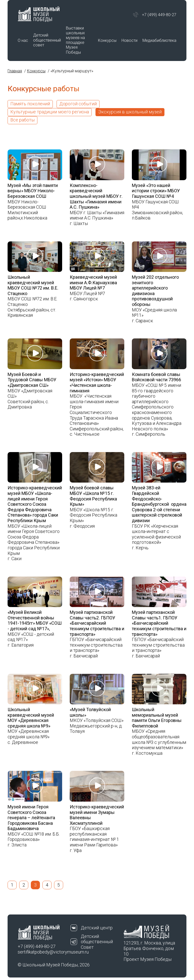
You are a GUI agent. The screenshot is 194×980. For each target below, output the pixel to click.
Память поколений (30, 104)
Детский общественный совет (47, 40)
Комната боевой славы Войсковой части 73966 (156, 377)
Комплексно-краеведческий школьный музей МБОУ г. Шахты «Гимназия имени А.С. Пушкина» (96, 196)
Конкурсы (107, 40)
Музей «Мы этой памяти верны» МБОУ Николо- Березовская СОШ (33, 191)
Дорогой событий (78, 104)
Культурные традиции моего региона (50, 112)
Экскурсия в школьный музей (130, 112)
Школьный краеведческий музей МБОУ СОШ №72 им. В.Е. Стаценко (33, 285)
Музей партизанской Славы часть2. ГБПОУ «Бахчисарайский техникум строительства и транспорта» (97, 623)
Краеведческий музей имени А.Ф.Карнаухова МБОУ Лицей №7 (93, 282)
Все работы (22, 120)
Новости (129, 40)
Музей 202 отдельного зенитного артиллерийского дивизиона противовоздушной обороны (155, 291)
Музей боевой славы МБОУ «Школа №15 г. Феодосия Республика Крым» (93, 496)
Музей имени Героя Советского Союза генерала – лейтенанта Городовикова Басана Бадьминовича (31, 818)
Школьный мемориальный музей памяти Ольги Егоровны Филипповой (157, 718)
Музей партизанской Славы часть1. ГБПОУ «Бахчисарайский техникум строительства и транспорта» (159, 623)
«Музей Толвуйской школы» (90, 712)
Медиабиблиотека (159, 40)
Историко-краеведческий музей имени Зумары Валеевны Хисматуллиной (97, 815)
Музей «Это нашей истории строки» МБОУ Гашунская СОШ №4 (156, 191)
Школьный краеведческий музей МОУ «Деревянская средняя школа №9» (31, 718)
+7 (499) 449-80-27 (159, 15)
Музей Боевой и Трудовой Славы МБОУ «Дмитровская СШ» (32, 380)
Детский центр (97, 928)
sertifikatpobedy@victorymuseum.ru (44, 952)
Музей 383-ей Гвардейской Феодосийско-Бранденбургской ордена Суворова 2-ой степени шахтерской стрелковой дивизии (159, 504)
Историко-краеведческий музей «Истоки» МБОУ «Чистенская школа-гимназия (97, 383)
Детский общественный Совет (97, 942)
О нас (23, 40)
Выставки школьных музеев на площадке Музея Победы (75, 40)
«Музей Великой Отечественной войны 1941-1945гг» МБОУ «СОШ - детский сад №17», (35, 620)
